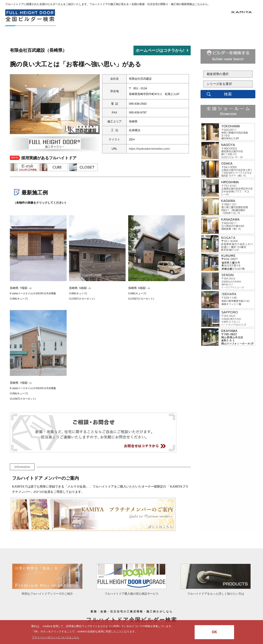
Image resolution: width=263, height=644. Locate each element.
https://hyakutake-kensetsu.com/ (149, 149)
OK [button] (214, 632)
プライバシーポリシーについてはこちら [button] (55, 637)
